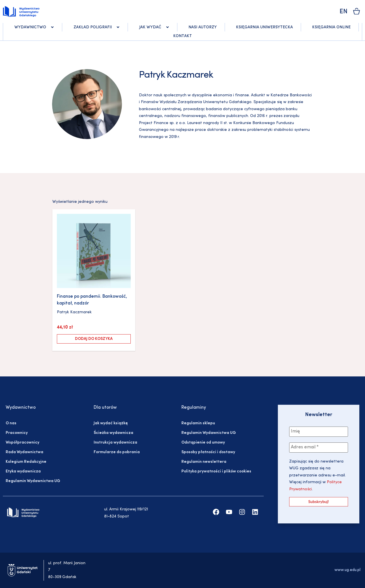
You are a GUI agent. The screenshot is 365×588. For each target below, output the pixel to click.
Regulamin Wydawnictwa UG (33, 481)
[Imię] (319, 432)
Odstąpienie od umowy (203, 443)
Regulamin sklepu (198, 423)
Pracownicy (17, 433)
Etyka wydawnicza (23, 471)
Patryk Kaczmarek (74, 312)
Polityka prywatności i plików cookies (216, 471)
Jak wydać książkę (111, 423)
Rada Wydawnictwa (24, 452)
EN (343, 12)
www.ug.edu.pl (347, 570)
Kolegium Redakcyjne (26, 462)
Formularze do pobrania (117, 452)
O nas (11, 423)
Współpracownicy (22, 443)
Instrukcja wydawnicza (115, 443)
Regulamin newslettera (204, 462)
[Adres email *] (319, 448)
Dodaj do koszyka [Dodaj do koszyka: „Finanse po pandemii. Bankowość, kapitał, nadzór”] (94, 339)
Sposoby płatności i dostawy (208, 452)
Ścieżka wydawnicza (113, 433)
